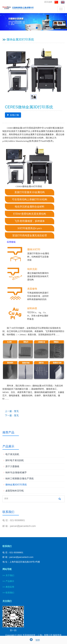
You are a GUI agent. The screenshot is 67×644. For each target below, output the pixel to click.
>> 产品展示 (8, 581)
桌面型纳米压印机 (15, 491)
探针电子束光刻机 (15, 460)
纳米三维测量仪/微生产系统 (20, 478)
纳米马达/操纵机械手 (16, 472)
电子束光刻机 (12, 454)
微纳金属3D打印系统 (16, 485)
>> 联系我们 (8, 593)
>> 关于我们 (8, 575)
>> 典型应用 (8, 587)
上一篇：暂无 (12, 411)
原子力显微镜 (12, 466)
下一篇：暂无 (12, 415)
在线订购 (13, 115)
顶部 (33, 640)
